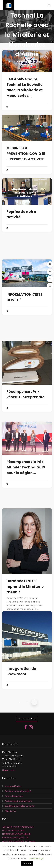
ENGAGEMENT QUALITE (15, 838)
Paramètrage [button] (36, 858)
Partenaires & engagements (19, 801)
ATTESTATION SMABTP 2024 (18, 827)
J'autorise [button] (27, 863)
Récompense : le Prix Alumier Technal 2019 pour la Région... (26, 467)
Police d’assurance (14, 796)
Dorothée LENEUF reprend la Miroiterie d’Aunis (25, 587)
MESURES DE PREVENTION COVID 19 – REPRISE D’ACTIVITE (26, 154)
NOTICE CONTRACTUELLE (16, 834)
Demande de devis (27, 719)
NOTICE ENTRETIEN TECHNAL (19, 841)
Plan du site (10, 811)
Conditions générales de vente (20, 806)
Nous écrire (8, 770)
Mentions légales (13, 786)
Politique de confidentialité (18, 791)
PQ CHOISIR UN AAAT (14, 830)
